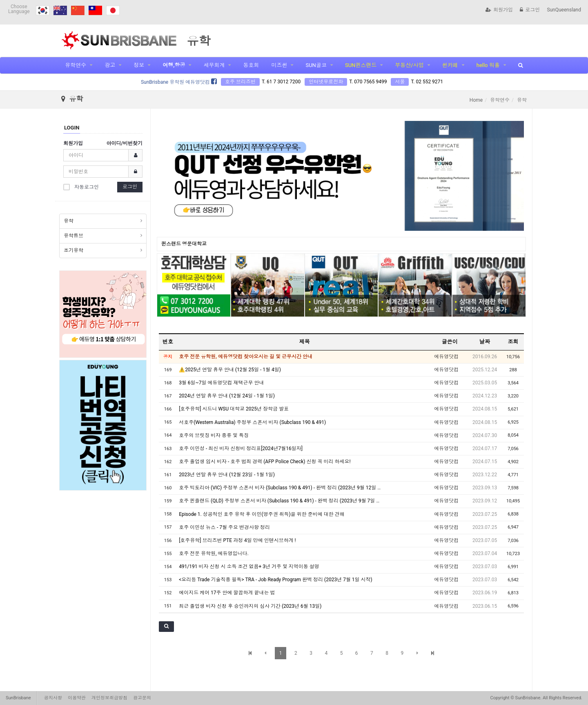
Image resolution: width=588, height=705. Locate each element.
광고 (110, 65)
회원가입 (499, 10)
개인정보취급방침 (109, 698)
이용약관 (77, 698)
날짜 (485, 342)
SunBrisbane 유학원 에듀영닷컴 (179, 82)
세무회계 (214, 65)
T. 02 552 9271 (427, 82)
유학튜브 (73, 236)
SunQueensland (564, 10)
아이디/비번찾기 (125, 143)
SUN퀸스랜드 (361, 65)
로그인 (530, 10)
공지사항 (53, 698)
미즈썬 (279, 65)
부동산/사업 (409, 65)
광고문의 (142, 698)
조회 (513, 342)
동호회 (251, 65)
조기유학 (73, 250)
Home (476, 100)
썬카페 (450, 65)
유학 (69, 221)
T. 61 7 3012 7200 (281, 82)
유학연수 (76, 65)
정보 (139, 65)
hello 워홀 (488, 65)
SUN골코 (316, 65)
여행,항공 (174, 65)
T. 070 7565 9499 (368, 82)
